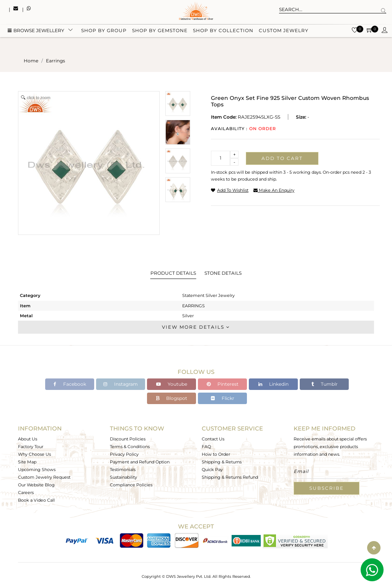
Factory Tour (31, 447)
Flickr (223, 398)
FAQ (206, 447)
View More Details (196, 327)
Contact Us (213, 439)
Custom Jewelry (284, 32)
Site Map (27, 462)
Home (31, 61)
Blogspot (171, 398)
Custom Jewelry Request (44, 477)
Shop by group (104, 32)
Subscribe (327, 488)
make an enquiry (274, 190)
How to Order (216, 454)
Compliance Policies (131, 485)
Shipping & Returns (222, 462)
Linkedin (274, 384)
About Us (28, 439)
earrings (56, 61)
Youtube (172, 384)
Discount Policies (128, 439)
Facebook (70, 384)
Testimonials (123, 470)
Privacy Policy (124, 454)
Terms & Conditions (130, 447)
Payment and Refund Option (140, 462)
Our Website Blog (36, 485)
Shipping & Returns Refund (230, 477)
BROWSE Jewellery (36, 32)
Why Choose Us (34, 454)
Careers (26, 492)
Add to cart (282, 158)
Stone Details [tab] (223, 273)
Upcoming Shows (37, 470)
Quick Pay (212, 470)
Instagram (121, 384)
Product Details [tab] (173, 273)
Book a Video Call (36, 500)
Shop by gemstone (160, 32)
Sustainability (123, 477)
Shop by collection (223, 32)
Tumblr (324, 384)
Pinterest (223, 384)
